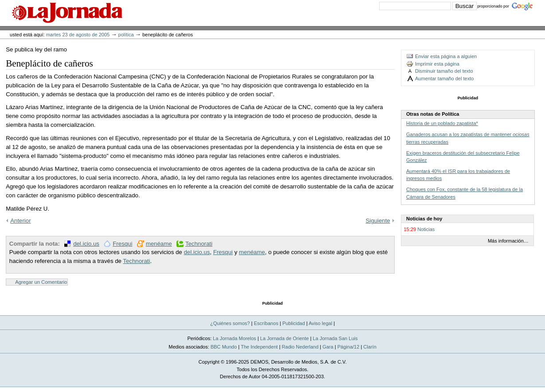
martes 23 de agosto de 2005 (78, 35)
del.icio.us (86, 244)
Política (126, 35)
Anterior (20, 221)
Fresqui (122, 244)
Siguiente (378, 221)
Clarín (370, 347)
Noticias (426, 229)
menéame (159, 244)
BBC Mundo (224, 347)
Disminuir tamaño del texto (444, 71)
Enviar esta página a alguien (446, 56)
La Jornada (67, 13)
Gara (328, 347)
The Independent (259, 347)
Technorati (199, 244)
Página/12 (349, 347)
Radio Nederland (300, 347)
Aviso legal (320, 323)
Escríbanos (266, 323)
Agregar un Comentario (41, 282)
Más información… (508, 241)
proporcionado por (493, 6)
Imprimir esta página (437, 64)
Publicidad (294, 323)
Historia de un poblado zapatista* (442, 123)
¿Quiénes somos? (230, 323)
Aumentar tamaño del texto (444, 78)
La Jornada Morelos (235, 338)
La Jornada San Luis (335, 338)
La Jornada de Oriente (285, 338)
